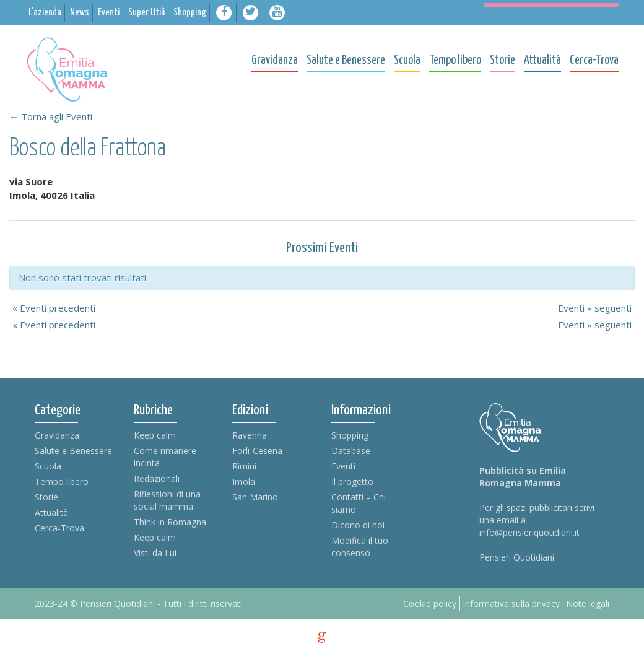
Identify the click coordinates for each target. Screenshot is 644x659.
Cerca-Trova (59, 528)
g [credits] (322, 637)
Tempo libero (62, 482)
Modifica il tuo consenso (360, 547)
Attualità (51, 513)
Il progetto (352, 482)
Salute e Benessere (73, 451)
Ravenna (250, 435)
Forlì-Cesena (257, 451)
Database (351, 451)
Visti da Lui (155, 553)
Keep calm (155, 435)
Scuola (48, 466)
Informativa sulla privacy (511, 604)
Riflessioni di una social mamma (167, 500)
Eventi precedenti (54, 308)
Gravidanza (57, 435)
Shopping (350, 435)
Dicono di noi (358, 525)
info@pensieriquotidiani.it (529, 532)
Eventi (343, 466)
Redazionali (157, 478)
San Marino (255, 497)
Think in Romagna (170, 522)
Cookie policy (430, 604)
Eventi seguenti (595, 308)
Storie (46, 497)
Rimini (244, 466)
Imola (244, 482)
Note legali (588, 604)
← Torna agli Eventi (51, 116)
